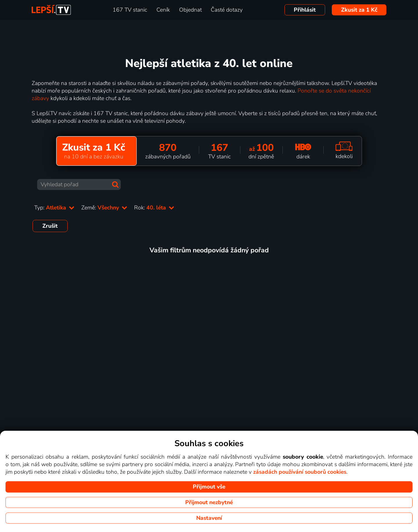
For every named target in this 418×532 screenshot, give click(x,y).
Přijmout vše (209, 487)
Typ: (54, 208)
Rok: (154, 208)
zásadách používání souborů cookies (300, 472)
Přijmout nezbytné (209, 502)
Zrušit (50, 226)
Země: (104, 208)
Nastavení (209, 518)
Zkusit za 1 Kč (359, 10)
